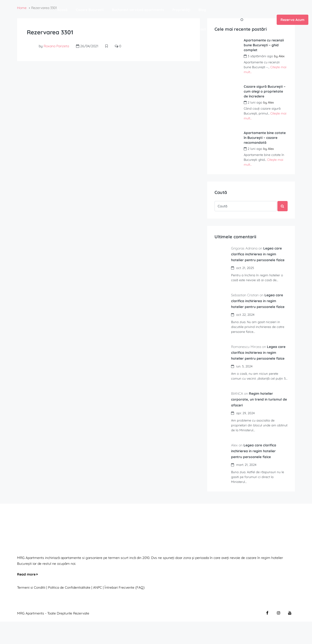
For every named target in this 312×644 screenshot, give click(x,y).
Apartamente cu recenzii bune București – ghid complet (264, 45)
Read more (27, 597)
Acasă (63, 10)
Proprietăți (181, 10)
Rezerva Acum (292, 20)
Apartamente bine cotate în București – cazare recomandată (265, 138)
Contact (199, 29)
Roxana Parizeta (56, 46)
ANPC (97, 610)
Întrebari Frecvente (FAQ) (125, 610)
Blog (202, 10)
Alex (282, 56)
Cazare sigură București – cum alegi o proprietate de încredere (265, 91)
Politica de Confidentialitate (70, 610)
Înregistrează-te (260, 19)
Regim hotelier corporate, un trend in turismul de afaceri (259, 422)
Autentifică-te (226, 19)
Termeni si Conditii (31, 610)
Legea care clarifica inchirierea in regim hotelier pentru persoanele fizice (257, 473)
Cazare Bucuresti (90, 10)
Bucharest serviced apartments (138, 10)
